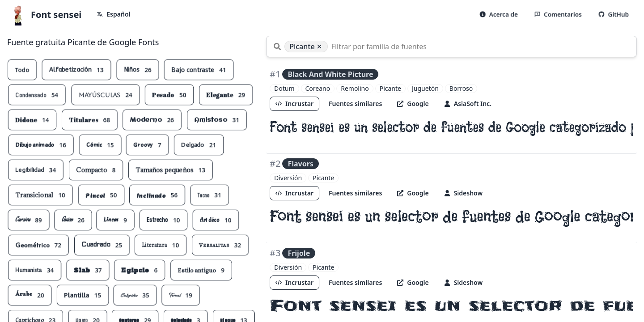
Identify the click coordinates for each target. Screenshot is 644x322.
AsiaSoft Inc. (468, 104)
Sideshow (463, 193)
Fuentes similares (355, 104)
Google (413, 104)
